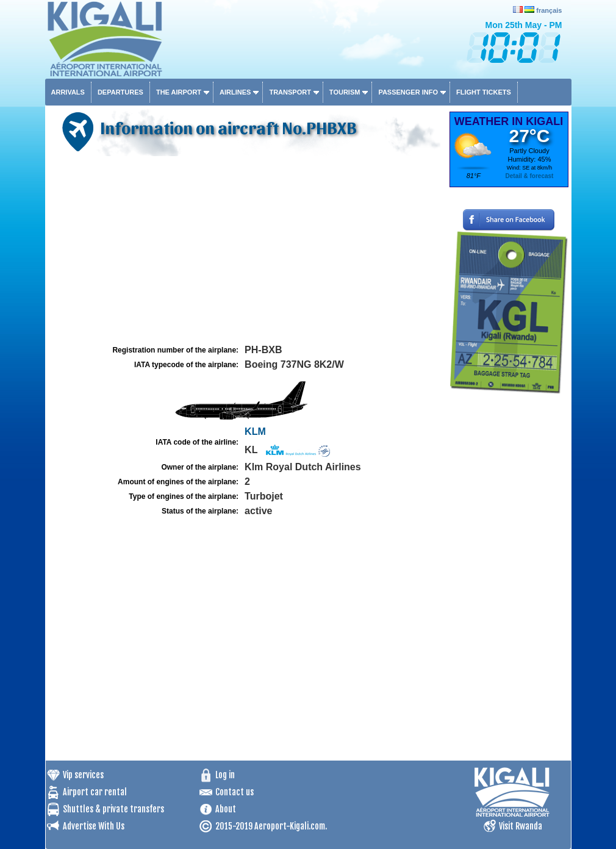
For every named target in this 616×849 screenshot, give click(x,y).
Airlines (235, 92)
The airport (179, 92)
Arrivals (68, 92)
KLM (255, 432)
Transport (290, 92)
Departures (120, 92)
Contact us (235, 792)
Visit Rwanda (521, 826)
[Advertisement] (246, 251)
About (226, 809)
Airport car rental (95, 792)
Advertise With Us (94, 826)
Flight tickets (484, 92)
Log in (225, 775)
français (549, 10)
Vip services (83, 775)
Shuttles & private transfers (113, 809)
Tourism (345, 92)
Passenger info (408, 92)
